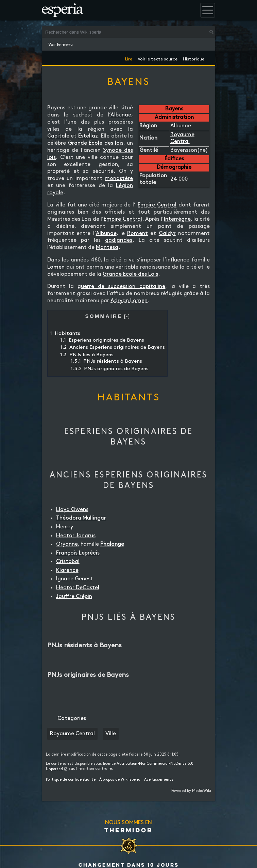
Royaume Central (72, 734)
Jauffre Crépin (74, 596)
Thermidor (128, 830)
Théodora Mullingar (81, 518)
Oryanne (67, 544)
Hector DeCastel (78, 588)
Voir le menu (61, 44)
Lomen (56, 267)
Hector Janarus (76, 536)
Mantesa (107, 247)
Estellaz (88, 136)
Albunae (181, 126)
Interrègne (177, 219)
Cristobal (68, 562)
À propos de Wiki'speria (120, 780)
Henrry (65, 527)
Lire (129, 58)
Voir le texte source (158, 58)
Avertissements (159, 780)
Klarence (67, 570)
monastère (119, 178)
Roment (138, 233)
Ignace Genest (75, 579)
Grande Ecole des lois (96, 143)
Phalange (112, 544)
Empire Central (157, 205)
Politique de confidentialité (71, 780)
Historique (194, 58)
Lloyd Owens (72, 510)
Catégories (72, 718)
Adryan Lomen (129, 301)
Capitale (58, 136)
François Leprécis (78, 553)
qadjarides (119, 240)
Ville (111, 734)
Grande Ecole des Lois (130, 274)
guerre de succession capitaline (121, 286)
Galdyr (167, 233)
